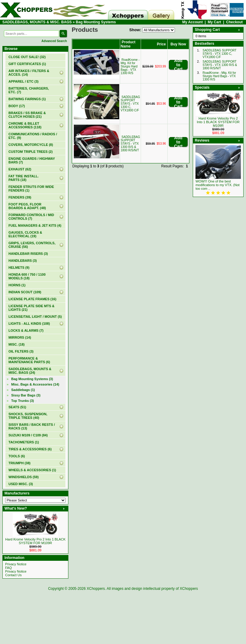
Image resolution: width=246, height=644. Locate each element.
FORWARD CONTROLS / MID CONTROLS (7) (31, 217)
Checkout (234, 22)
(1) (27, 64)
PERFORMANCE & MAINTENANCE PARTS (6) (29, 360)
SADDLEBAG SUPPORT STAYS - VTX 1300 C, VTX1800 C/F (130, 104)
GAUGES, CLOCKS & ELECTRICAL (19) (25, 234)
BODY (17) (17, 106)
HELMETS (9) (19, 268)
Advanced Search (54, 41)
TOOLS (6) (17, 456)
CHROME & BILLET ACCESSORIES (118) (25, 125)
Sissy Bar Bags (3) (26, 395)
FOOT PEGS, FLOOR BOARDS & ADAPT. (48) (27, 206)
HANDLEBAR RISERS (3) (28, 254)
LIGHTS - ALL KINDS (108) (29, 324)
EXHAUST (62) (20, 169)
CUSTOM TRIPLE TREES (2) (31, 152)
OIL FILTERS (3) (21, 351)
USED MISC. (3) (21, 484)
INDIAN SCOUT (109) (25, 292)
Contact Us (13, 575)
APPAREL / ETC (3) (23, 81)
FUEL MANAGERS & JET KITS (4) (35, 225)
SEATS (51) (17, 407)
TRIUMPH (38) (20, 463)
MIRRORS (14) (20, 337)
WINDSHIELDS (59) (24, 477)
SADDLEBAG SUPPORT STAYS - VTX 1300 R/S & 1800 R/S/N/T (130, 144)
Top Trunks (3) (23, 401)
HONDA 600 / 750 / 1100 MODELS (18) (27, 276)
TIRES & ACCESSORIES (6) (30, 449)
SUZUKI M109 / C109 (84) (28, 435)
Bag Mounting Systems (96, 22)
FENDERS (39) (20, 197)
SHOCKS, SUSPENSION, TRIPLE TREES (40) (28, 416)
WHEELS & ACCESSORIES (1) (32, 470)
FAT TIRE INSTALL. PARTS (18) (24, 178)
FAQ (8, 568)
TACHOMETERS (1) (24, 442)
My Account (192, 22)
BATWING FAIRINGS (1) (27, 99)
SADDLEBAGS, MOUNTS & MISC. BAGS (37, 22)
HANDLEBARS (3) (23, 261)
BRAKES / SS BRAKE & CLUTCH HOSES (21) (27, 115)
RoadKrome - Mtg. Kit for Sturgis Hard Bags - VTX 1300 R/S (130, 66)
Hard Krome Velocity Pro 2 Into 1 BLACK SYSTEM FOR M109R (35, 541)
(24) (30, 371)
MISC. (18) (16, 344)
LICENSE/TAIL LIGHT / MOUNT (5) (35, 317)
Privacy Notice (16, 564)
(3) (32, 379)
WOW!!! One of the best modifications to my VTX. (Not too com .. (218, 185)
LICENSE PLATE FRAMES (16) (32, 299)
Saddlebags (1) (23, 390)
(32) (27, 57)
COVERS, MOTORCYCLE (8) (31, 145)
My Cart (215, 22)
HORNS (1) (17, 285)
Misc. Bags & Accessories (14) (35, 384)
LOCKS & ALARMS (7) (26, 330)
